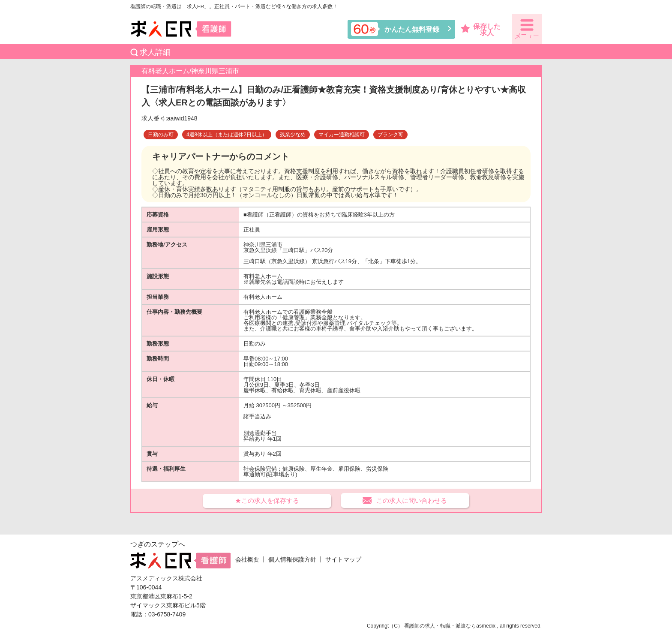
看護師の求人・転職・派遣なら (440, 626)
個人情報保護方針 (292, 559)
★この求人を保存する (267, 500)
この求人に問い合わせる (412, 500)
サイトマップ (343, 559)
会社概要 (247, 559)
